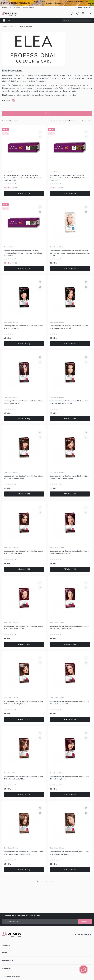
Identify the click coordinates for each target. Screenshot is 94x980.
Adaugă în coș (24, 193)
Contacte (7, 968)
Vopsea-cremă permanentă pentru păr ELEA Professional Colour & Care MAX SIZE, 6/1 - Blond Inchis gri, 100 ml (22, 178)
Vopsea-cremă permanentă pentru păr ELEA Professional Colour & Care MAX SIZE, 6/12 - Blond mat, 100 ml (23, 253)
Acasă (5, 27)
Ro (90, 14)
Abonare (85, 921)
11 (57, 881)
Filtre (47, 114)
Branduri (13, 27)
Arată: (84, 121)
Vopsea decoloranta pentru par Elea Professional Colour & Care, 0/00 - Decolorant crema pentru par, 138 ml (70, 253)
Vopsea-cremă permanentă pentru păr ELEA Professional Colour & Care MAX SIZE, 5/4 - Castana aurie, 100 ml (70, 178)
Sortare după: (59, 121)
